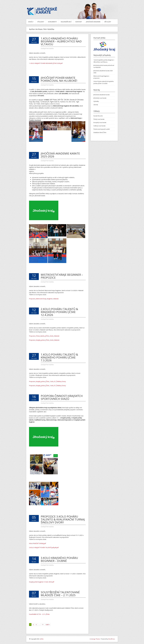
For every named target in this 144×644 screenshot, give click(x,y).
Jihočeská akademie (93, 22)
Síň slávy (108, 22)
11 (43, 625)
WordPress (112, 639)
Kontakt (79, 22)
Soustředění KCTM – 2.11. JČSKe (39, 614)
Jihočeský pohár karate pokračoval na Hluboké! (59, 79)
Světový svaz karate (100, 126)
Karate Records (98, 116)
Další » (48, 625)
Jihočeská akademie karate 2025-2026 (60, 155)
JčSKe (42, 639)
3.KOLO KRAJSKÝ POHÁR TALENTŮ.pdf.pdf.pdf (44, 548)
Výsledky (41, 22)
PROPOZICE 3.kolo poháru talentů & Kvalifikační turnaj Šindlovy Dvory (63, 519)
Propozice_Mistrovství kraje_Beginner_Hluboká (44, 299)
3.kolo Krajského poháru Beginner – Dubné (59, 559)
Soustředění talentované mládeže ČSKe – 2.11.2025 (60, 594)
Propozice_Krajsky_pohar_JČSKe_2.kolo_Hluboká (44, 340)
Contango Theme (95, 639)
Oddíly (31, 22)
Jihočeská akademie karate (102, 95)
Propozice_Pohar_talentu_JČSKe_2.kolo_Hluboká (44, 336)
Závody (96, 105)
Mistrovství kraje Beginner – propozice (62, 276)
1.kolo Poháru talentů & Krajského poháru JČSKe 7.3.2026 (59, 357)
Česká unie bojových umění (102, 129)
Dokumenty (52, 22)
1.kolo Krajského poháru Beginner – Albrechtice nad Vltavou (61, 41)
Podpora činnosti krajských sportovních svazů (62, 397)
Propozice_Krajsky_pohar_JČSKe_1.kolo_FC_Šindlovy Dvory (47, 381)
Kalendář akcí (66, 22)
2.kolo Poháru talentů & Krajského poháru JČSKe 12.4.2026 (59, 312)
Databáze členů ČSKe (100, 132)
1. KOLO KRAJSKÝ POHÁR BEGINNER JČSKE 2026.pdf (46, 63)
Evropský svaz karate (100, 122)
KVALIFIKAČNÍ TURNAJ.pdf (37, 543)
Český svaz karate (99, 119)
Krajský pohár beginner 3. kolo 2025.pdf (42, 582)
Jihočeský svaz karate (100, 98)
